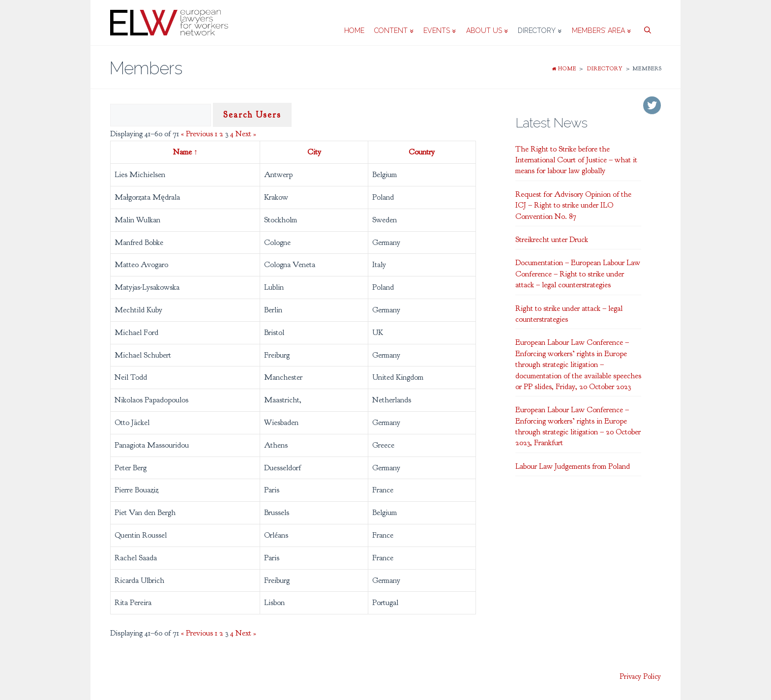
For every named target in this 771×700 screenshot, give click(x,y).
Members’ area (601, 30)
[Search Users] (161, 115)
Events (440, 30)
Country (422, 152)
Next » (246, 134)
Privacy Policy (640, 677)
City (314, 152)
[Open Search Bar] (646, 23)
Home (354, 30)
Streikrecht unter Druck (552, 240)
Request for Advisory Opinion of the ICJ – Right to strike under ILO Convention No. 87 (573, 205)
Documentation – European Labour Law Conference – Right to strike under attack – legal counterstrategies (578, 274)
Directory (540, 30)
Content (394, 30)
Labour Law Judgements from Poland (573, 466)
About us (487, 30)
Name (185, 152)
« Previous (197, 134)
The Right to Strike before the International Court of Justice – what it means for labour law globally (576, 160)
